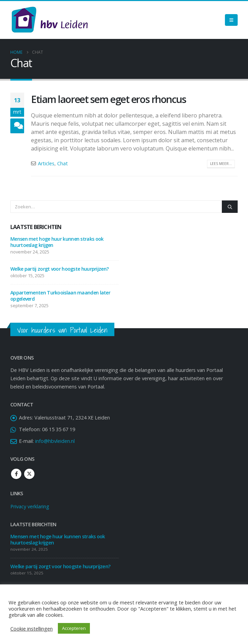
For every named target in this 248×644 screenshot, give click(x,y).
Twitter (29, 474)
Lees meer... (221, 164)
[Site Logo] (50, 20)
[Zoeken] (230, 207)
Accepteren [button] (74, 628)
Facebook (16, 474)
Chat (63, 163)
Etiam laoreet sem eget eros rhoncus (109, 99)
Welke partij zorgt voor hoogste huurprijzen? (59, 269)
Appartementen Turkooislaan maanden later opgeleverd (60, 296)
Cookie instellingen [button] (32, 629)
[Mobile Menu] (231, 20)
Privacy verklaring (30, 506)
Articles (46, 163)
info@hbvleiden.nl (55, 441)
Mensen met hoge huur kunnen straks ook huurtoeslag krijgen (57, 242)
